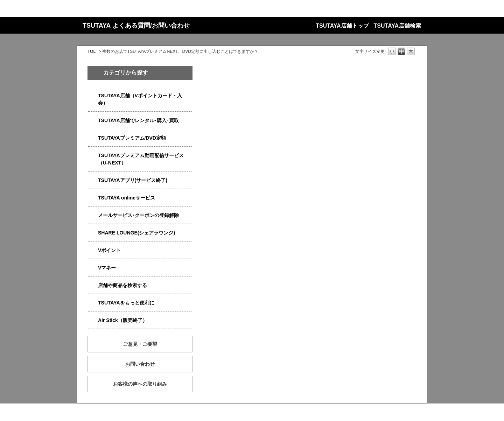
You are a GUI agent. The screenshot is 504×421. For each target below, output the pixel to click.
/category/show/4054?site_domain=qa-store (93, 121)
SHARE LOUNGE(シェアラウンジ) (136, 233)
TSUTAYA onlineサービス (127, 198)
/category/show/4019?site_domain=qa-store (93, 180)
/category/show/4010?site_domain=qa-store (93, 198)
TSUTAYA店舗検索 (397, 26)
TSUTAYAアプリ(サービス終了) (133, 180)
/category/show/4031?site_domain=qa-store (93, 138)
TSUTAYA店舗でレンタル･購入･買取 (138, 120)
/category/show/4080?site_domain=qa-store (93, 215)
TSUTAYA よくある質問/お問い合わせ (136, 26)
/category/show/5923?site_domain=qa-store (93, 156)
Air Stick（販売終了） (123, 320)
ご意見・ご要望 (140, 344)
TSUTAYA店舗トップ (342, 26)
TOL (92, 51)
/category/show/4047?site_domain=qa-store (93, 96)
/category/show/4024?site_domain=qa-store (93, 303)
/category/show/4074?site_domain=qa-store (93, 250)
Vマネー (107, 268)
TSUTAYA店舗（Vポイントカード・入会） (140, 99)
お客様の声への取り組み (140, 384)
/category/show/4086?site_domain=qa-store (93, 285)
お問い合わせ (140, 364)
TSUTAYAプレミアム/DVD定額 (132, 138)
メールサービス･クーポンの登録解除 (138, 215)
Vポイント (109, 250)
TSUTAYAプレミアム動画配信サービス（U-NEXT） (141, 159)
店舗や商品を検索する (122, 285)
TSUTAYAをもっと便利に (126, 303)
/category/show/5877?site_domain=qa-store (93, 233)
